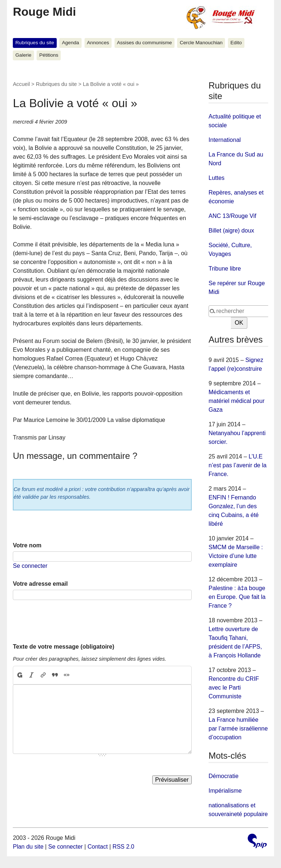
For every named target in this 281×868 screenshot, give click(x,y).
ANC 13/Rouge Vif (232, 216)
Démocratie (224, 776)
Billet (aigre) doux (231, 231)
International (225, 140)
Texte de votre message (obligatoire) (63, 647)
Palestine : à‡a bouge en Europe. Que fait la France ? (237, 597)
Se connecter (30, 566)
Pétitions (49, 55)
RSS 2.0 (123, 847)
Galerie (23, 55)
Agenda (70, 43)
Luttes (217, 178)
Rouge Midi (44, 12)
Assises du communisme (144, 43)
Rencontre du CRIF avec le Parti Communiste (234, 688)
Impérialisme (225, 791)
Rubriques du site (35, 43)
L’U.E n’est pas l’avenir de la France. (237, 465)
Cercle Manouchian (201, 43)
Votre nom (27, 545)
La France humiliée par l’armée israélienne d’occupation (238, 729)
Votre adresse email (40, 584)
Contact (98, 847)
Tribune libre (225, 269)
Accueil (21, 84)
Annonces (98, 43)
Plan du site (28, 847)
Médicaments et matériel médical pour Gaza (237, 401)
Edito (236, 43)
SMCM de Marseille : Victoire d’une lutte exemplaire (236, 556)
